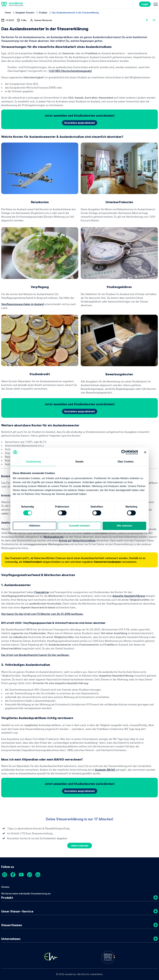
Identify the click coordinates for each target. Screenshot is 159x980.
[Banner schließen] (145, 452)
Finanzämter (42, 592)
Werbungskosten (54, 537)
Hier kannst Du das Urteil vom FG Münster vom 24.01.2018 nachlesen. (42, 614)
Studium (43, 12)
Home (8, 12)
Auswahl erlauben (79, 526)
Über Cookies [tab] (126, 462)
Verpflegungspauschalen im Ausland (22, 304)
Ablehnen (35, 526)
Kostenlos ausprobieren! (80, 123)
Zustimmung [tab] (33, 462)
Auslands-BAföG (105, 770)
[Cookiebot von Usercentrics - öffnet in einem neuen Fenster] (125, 452)
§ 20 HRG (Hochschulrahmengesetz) (71, 71)
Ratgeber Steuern (25, 12)
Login (145, 4)
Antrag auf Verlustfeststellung (77, 540)
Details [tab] (80, 462)
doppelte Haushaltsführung (129, 596)
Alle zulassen (124, 526)
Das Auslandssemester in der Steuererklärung (75, 12)
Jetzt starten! (80, 846)
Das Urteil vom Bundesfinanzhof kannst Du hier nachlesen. (35, 655)
